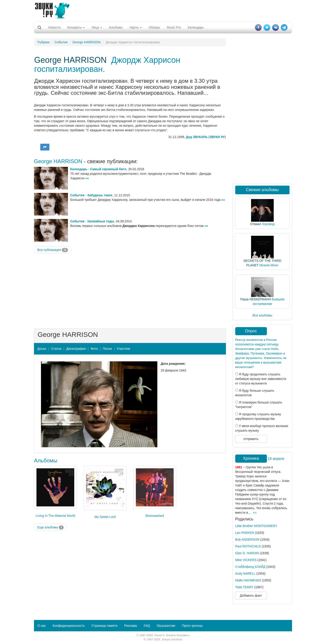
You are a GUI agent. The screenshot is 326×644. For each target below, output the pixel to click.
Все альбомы (262, 315)
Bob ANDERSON (247, 540)
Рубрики (43, 42)
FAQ (147, 626)
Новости (54, 27)
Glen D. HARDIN (247, 553)
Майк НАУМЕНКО (248, 580)
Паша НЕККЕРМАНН (256, 299)
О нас (42, 626)
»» (87, 178)
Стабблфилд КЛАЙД (250, 567)
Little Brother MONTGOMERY (256, 526)
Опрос (251, 331)
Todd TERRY (244, 587)
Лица (97, 27)
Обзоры (154, 27)
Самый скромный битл (108, 169)
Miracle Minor (269, 265)
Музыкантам (166, 626)
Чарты (135, 27)
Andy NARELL (245, 574)
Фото (94, 349)
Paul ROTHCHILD (248, 546)
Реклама (130, 626)
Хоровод (268, 224)
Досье (42, 349)
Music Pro (174, 27)
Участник (123, 349)
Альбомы (116, 27)
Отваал (256, 224)
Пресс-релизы (192, 626)
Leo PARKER (245, 533)
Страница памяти (104, 626)
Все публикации (53, 250)
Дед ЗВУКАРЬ (197, 137)
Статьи (56, 349)
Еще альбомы (50, 527)
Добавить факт (251, 595)
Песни (107, 349)
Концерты (76, 27)
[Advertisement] (163, 10)
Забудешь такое (100, 195)
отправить (251, 439)
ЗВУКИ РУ (217, 137)
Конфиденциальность (69, 626)
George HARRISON (86, 42)
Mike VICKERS (246, 560)
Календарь (196, 27)
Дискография (76, 349)
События (61, 42)
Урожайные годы (101, 221)
